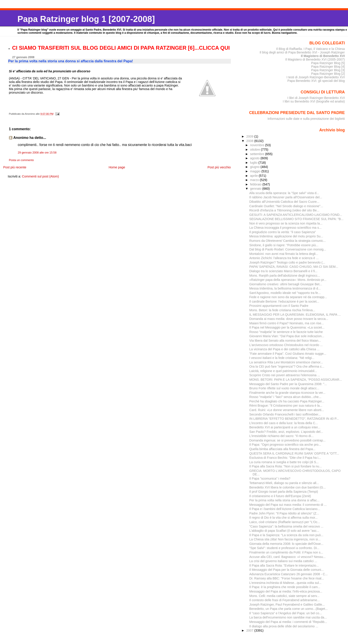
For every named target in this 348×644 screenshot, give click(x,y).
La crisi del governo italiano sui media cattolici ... (283, 561)
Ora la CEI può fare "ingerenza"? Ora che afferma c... (287, 366)
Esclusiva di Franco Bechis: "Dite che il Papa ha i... (285, 458)
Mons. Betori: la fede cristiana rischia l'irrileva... (282, 310)
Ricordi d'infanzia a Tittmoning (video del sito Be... (284, 210)
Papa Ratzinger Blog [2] (328, 74)
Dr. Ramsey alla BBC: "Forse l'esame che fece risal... (287, 578)
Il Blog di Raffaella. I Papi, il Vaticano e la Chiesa (310, 49)
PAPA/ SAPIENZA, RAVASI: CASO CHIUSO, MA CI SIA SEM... (294, 267)
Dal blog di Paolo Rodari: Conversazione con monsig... (288, 249)
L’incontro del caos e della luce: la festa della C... (284, 423)
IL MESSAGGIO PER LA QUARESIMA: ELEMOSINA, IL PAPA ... (295, 315)
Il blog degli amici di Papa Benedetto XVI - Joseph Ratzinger (302, 52)
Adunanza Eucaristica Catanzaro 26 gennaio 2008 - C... (288, 574)
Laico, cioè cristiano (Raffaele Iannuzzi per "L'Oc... (285, 522)
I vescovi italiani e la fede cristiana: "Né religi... (282, 358)
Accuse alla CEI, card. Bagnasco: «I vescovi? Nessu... (287, 557)
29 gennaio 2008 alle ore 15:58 (37, 153)
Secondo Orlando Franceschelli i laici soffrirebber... (285, 414)
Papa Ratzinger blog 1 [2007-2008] (86, 19)
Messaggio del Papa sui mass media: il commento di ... (288, 505)
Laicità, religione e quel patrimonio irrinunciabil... (283, 371)
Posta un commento (21, 160)
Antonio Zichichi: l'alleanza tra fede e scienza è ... (284, 258)
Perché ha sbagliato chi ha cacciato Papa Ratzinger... (287, 401)
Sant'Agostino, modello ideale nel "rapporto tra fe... (285, 293)
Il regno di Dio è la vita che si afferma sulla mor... (283, 518)
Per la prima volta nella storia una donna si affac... (284, 500)
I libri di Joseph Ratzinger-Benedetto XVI (316, 98)
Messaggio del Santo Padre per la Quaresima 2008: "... (288, 384)
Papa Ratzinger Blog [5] (328, 63)
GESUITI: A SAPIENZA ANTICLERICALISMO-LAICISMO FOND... (296, 215)
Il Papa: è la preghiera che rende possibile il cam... (285, 587)
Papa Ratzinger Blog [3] (328, 70)
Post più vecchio (219, 167)
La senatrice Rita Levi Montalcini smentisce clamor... (286, 362)
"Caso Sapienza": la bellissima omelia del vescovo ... (286, 526)
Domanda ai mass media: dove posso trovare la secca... (289, 319)
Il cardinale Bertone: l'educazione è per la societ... (284, 301)
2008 (250, 141)
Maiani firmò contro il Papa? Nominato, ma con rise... (287, 323)
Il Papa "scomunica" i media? (270, 479)
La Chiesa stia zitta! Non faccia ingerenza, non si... (285, 539)
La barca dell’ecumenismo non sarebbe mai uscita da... (288, 617)
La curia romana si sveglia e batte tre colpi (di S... (284, 462)
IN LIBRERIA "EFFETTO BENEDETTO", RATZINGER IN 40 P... (294, 419)
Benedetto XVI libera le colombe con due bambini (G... (288, 487)
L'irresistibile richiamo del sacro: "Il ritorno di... (281, 436)
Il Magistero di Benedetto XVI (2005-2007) (315, 59)
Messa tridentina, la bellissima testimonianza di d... (285, 288)
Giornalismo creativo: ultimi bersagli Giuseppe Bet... (286, 284)
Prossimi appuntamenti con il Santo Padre (279, 306)
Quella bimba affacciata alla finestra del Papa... (282, 449)
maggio (256, 171)
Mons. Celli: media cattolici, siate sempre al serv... (284, 596)
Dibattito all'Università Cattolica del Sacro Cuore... (284, 202)
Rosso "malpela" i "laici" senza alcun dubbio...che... (285, 397)
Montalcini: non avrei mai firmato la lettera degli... (284, 254)
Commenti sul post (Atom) (40, 176)
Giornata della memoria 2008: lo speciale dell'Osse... (286, 544)
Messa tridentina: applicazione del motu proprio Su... (286, 236)
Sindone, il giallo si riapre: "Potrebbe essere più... (284, 245)
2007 (250, 630)
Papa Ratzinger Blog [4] (328, 67)
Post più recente (15, 167)
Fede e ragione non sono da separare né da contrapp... (288, 297)
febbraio (256, 184)
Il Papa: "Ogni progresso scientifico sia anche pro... (285, 445)
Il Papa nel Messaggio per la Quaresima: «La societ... (287, 327)
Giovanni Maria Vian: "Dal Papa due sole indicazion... (287, 336)
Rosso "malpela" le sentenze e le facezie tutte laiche (286, 332)
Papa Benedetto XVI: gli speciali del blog (316, 81)
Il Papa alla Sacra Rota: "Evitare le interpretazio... (284, 565)
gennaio (256, 189)
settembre (258, 154)
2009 (250, 136)
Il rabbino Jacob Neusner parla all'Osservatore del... (286, 197)
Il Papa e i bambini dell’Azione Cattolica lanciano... (285, 509)
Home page (117, 167)
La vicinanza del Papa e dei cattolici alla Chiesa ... (284, 349)
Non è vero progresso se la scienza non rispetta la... (286, 223)
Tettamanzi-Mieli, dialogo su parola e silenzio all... (284, 483)
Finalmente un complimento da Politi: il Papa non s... (286, 552)
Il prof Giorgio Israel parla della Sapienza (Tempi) (284, 492)
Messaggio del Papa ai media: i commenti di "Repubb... (288, 622)
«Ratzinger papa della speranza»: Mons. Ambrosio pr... (288, 280)
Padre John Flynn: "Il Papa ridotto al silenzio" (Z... (284, 513)
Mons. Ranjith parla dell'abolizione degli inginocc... (285, 276)
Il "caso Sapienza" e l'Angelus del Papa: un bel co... (285, 613)
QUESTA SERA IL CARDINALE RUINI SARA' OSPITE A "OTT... (294, 453)
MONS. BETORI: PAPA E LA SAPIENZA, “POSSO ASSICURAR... (296, 380)
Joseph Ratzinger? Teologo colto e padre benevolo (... (287, 262)
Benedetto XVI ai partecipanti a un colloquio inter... (285, 427)
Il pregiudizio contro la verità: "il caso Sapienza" (283, 232)
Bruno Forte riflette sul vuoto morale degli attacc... (284, 388)
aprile (254, 176)
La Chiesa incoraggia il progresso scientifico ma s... (285, 228)
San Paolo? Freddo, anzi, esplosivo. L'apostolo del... (286, 432)
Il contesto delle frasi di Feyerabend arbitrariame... (285, 600)
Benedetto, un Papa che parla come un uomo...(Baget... (288, 609)
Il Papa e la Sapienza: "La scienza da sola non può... (286, 535)
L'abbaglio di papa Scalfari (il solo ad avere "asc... (284, 531)
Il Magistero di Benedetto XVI (323, 56)
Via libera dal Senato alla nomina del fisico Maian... (285, 341)
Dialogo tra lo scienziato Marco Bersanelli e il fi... (283, 271)
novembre (258, 145)
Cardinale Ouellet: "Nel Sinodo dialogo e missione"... (286, 206)
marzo (255, 180)
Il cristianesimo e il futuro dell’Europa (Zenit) (280, 496)
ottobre (256, 150)
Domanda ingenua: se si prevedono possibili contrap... (287, 440)
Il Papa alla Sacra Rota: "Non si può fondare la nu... (286, 466)
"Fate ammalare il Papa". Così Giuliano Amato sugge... (288, 354)
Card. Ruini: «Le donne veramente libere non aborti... (287, 410)
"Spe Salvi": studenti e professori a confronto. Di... (284, 548)
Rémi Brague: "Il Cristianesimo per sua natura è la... (286, 406)
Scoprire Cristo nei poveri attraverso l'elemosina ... (285, 375)
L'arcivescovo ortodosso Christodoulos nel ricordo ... (286, 345)
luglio (254, 163)
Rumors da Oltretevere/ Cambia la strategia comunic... (287, 241)
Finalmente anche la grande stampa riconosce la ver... (287, 393)
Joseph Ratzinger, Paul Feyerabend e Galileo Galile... (287, 605)
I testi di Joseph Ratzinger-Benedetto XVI (316, 77)
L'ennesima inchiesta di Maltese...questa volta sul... (285, 583)
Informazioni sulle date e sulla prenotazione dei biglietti (306, 119)
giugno (255, 167)
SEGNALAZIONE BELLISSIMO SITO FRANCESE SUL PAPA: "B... (296, 219)
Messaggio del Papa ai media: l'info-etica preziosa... (286, 591)
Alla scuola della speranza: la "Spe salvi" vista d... (284, 193)
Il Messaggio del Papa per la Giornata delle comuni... (286, 570)
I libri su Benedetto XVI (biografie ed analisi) (314, 101)
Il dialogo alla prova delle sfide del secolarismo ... (284, 626)
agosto (255, 158)
